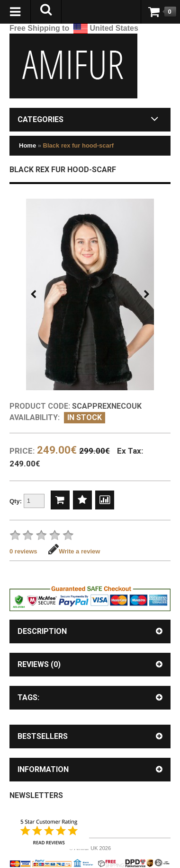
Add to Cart (60, 500)
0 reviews (23, 551)
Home (27, 145)
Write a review (74, 551)
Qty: (27, 502)
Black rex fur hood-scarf (79, 145)
